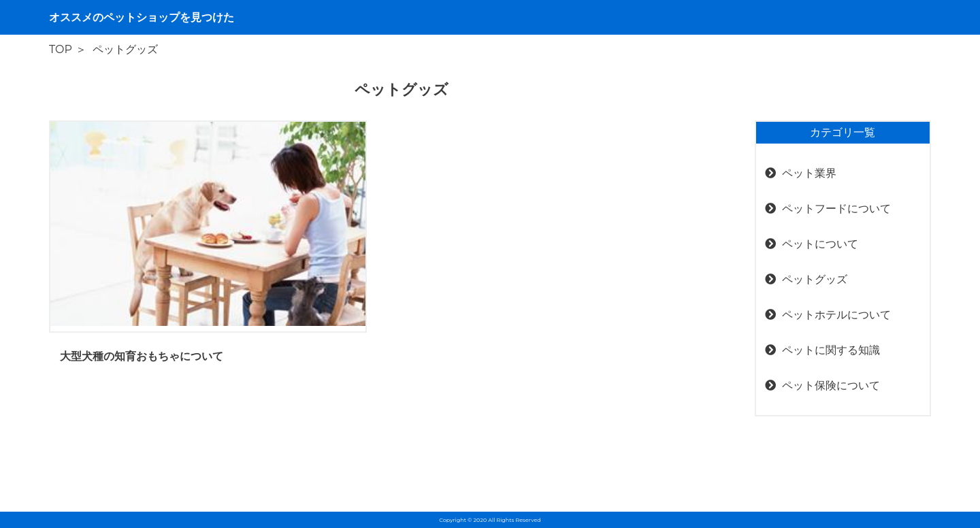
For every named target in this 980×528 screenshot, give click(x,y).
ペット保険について (831, 385)
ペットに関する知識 (831, 350)
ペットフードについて (836, 209)
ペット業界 (809, 173)
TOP (61, 49)
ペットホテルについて (836, 315)
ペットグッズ (815, 279)
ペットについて (820, 244)
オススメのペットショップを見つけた (142, 17)
